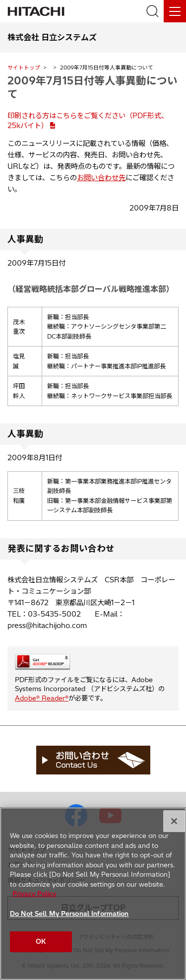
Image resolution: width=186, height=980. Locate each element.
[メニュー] (175, 11)
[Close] (174, 821)
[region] (93, 894)
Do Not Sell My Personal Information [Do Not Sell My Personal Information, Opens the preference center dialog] (69, 913)
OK (41, 941)
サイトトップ (24, 68)
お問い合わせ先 (101, 178)
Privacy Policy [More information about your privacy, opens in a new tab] (34, 894)
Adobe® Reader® (42, 698)
